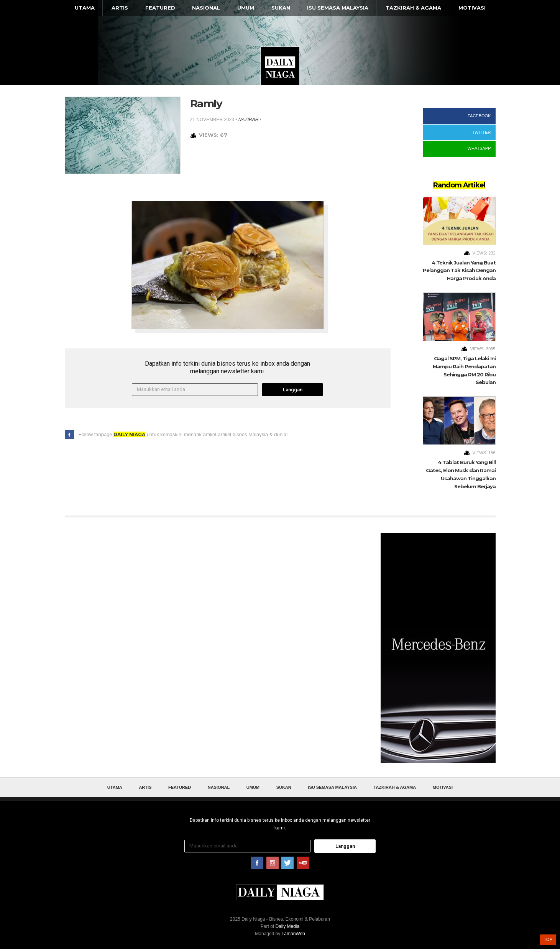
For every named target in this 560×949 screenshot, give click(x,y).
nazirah (249, 120)
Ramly (206, 103)
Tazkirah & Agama (413, 8)
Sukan (281, 8)
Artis (120, 8)
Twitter (482, 132)
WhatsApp (479, 148)
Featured (160, 8)
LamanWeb (293, 934)
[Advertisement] (438, 648)
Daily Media (287, 926)
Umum (246, 8)
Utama (85, 8)
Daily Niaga (280, 66)
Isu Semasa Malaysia (338, 8)
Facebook (479, 116)
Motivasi (472, 8)
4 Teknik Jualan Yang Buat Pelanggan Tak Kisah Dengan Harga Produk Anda (459, 271)
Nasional (206, 8)
